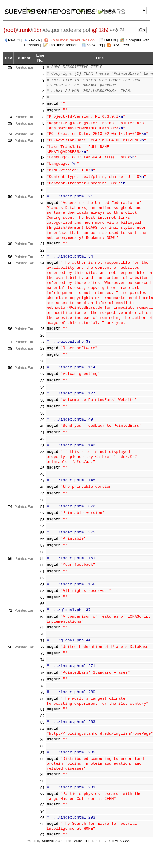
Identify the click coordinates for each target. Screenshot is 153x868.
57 (42, 541)
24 (42, 259)
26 (42, 331)
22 (42, 246)
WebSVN (48, 837)
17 (42, 179)
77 (42, 675)
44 (42, 448)
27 (42, 338)
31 (42, 363)
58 (42, 548)
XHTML (114, 837)
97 (42, 831)
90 (42, 777)
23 (42, 253)
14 (42, 160)
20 (42, 199)
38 (10, 67)
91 (42, 783)
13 (42, 154)
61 (42, 567)
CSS (126, 837)
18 (42, 186)
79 (42, 688)
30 (42, 357)
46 (42, 470)
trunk (25, 30)
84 (42, 725)
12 (42, 147)
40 (42, 422)
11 (42, 141)
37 (42, 403)
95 (42, 814)
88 (42, 755)
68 (42, 613)
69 (42, 623)
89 (42, 770)
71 (10, 338)
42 (42, 435)
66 (10, 259)
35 (42, 390)
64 (42, 587)
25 (42, 325)
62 (42, 574)
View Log (95, 45)
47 (42, 477)
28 (42, 344)
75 (42, 662)
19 (42, 192)
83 (42, 718)
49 (42, 489)
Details (110, 40)
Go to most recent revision (72, 40)
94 (42, 807)
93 (42, 801)
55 (42, 529)
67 (42, 606)
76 (42, 669)
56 (10, 192)
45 (42, 464)
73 (42, 649)
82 (42, 712)
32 (42, 370)
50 (42, 496)
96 (42, 820)
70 (42, 630)
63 (42, 580)
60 (42, 561)
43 (42, 441)
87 (42, 748)
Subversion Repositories (50, 12)
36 (42, 396)
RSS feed (121, 45)
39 (42, 416)
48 (42, 483)
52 (42, 509)
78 (42, 682)
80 (42, 695)
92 (42, 790)
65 (42, 593)
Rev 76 (34, 40)
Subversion (82, 837)
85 (42, 735)
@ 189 (100, 30)
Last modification (63, 45)
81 (42, 705)
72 (42, 643)
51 (42, 502)
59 (42, 554)
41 (42, 428)
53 (42, 515)
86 (42, 742)
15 (42, 166)
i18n (38, 30)
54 (42, 522)
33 (42, 377)
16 (42, 173)
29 (42, 351)
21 (42, 240)
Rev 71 (14, 40)
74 (10, 117)
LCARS (114, 12)
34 (42, 383)
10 (42, 134)
